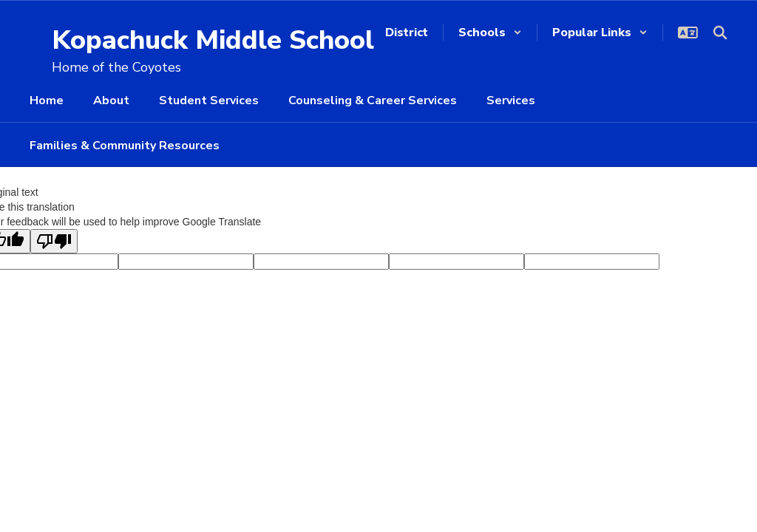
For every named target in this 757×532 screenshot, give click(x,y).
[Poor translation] (54, 241)
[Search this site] (720, 33)
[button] (490, 33)
